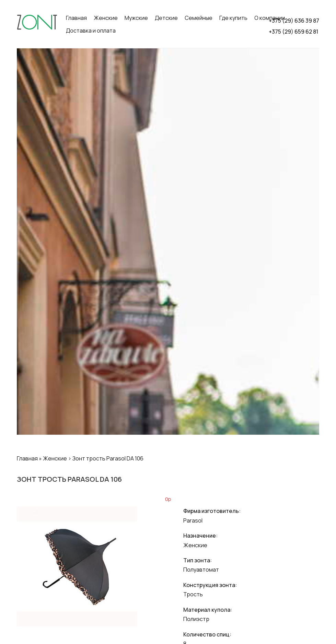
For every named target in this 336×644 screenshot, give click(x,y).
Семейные (199, 18)
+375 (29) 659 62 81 (293, 32)
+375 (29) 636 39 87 (294, 21)
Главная (76, 18)
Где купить (233, 18)
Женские (106, 18)
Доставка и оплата (91, 31)
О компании (270, 18)
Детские (166, 18)
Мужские (136, 18)
